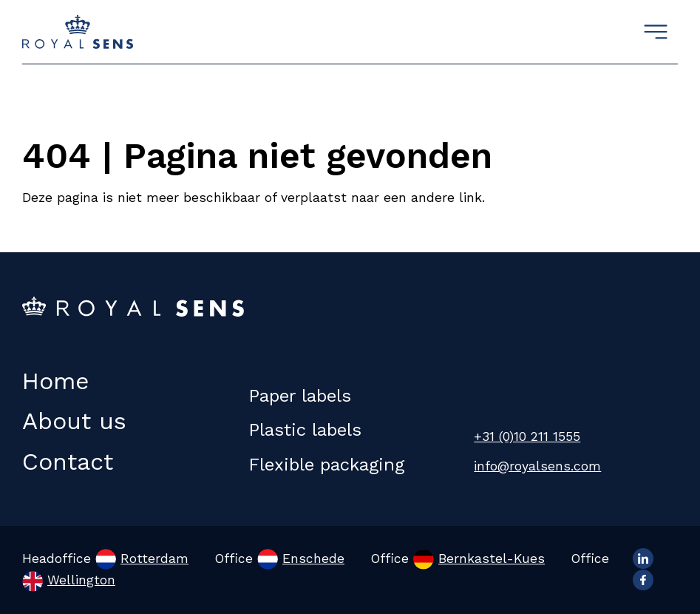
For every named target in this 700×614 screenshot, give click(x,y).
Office (280, 559)
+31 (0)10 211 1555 (527, 436)
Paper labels (300, 396)
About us (74, 421)
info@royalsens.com (537, 466)
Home (55, 381)
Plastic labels (305, 430)
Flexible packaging (326, 465)
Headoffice (105, 559)
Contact (68, 462)
